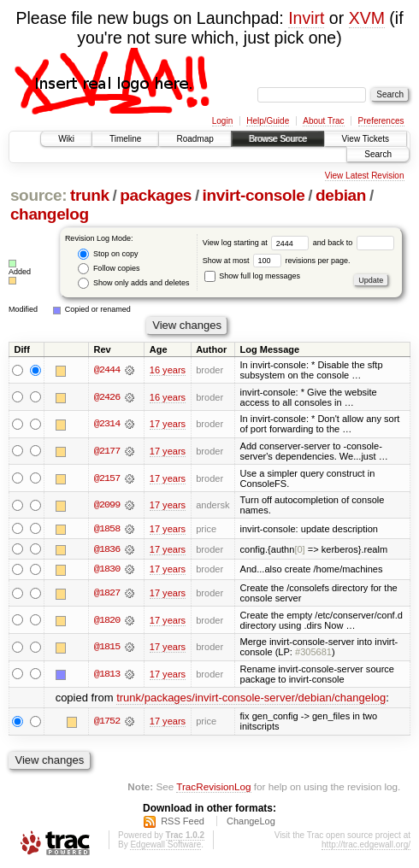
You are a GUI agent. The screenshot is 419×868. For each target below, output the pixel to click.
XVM (367, 18)
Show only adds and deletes (133, 283)
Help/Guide (268, 121)
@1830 (107, 570)
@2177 (107, 451)
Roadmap (195, 139)
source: (38, 195)
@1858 (107, 529)
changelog (50, 214)
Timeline (125, 139)
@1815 (107, 648)
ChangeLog (251, 821)
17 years (168, 424)
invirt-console (254, 195)
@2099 (107, 505)
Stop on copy (108, 254)
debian (341, 195)
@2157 (107, 478)
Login (222, 121)
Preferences (381, 121)
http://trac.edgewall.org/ (366, 845)
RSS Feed (183, 821)
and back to (354, 243)
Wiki (66, 139)
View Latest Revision (365, 176)
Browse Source (278, 139)
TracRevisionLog (213, 787)
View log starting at (258, 243)
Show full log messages (252, 276)
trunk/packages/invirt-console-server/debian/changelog (251, 698)
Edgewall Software (165, 845)
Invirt (306, 18)
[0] (299, 549)
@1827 (107, 594)
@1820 (107, 620)
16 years (168, 370)
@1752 (107, 722)
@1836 (107, 549)
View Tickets (366, 139)
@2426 (107, 397)
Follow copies (109, 269)
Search (378, 154)
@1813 (107, 675)
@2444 (107, 370)
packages (156, 195)
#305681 (313, 653)
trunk (90, 195)
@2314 (107, 424)
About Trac (323, 121)
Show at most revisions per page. (277, 261)
